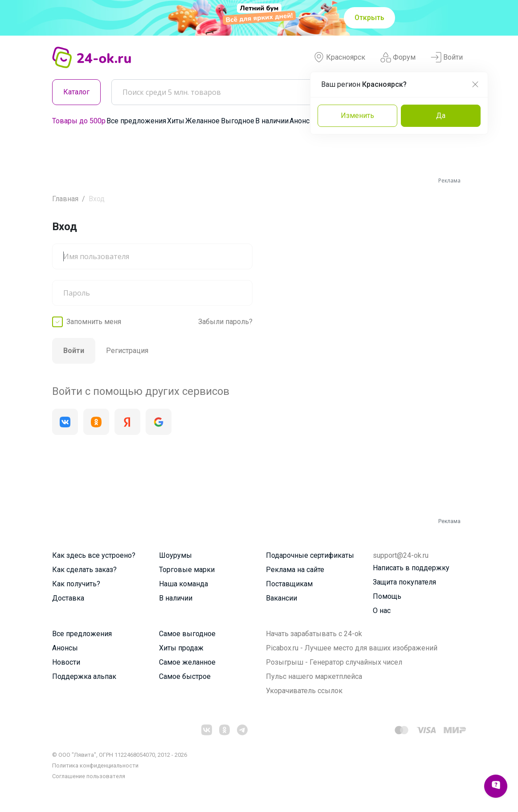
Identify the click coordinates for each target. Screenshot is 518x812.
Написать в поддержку (411, 568)
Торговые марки (187, 570)
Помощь (387, 596)
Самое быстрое (185, 676)
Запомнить (94, 322)
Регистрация (127, 351)
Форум (398, 57)
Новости (66, 662)
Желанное (202, 121)
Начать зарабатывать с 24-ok (314, 634)
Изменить (357, 116)
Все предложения (136, 121)
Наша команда (184, 584)
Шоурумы (175, 555)
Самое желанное (187, 662)
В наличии (272, 121)
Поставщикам (289, 584)
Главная (65, 199)
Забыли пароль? (225, 322)
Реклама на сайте (295, 570)
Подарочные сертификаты (310, 555)
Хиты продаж (181, 648)
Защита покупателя (404, 582)
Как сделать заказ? (84, 570)
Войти (447, 57)
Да (441, 116)
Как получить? (76, 584)
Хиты (176, 121)
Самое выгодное (187, 634)
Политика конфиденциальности (95, 765)
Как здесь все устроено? (94, 555)
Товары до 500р (79, 121)
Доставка (68, 598)
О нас (382, 611)
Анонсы (302, 121)
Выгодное (238, 121)
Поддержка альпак (84, 676)
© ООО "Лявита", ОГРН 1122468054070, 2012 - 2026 (120, 755)
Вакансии (281, 598)
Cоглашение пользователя (89, 776)
